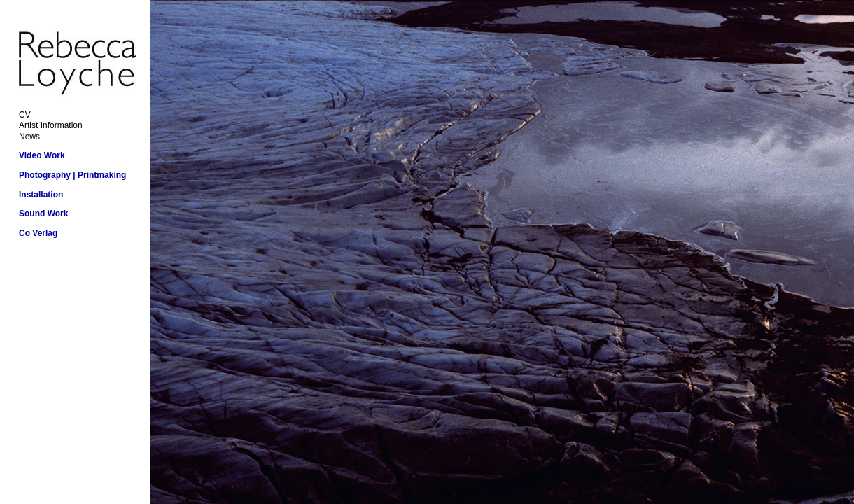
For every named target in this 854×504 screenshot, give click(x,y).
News (29, 136)
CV (25, 115)
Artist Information (51, 125)
